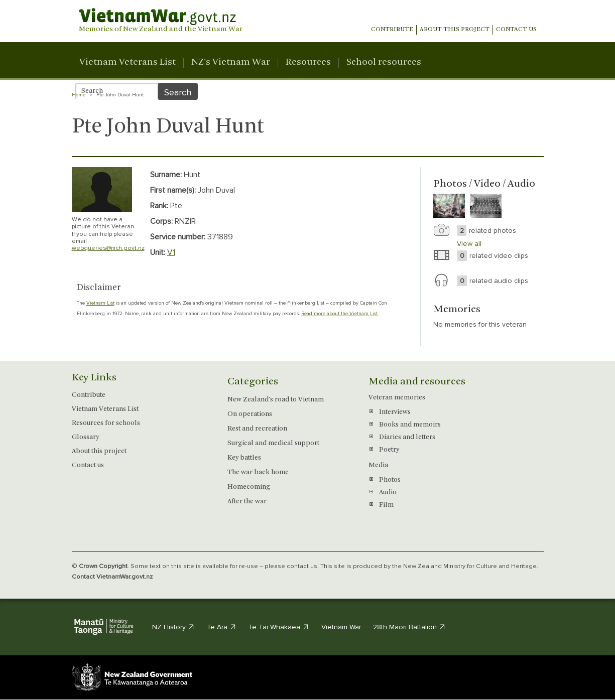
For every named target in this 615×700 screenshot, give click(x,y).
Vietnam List (100, 303)
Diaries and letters (407, 437)
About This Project (455, 30)
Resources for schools (106, 423)
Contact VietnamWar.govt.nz (112, 577)
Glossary (85, 437)
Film (386, 505)
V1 (171, 252)
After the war (247, 502)
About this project (99, 451)
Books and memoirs (410, 425)
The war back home (258, 472)
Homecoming (249, 487)
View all (469, 244)
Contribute (392, 30)
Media (378, 465)
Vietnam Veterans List (128, 63)
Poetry (389, 450)
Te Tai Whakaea (279, 627)
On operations (250, 414)
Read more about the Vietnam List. (340, 314)
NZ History (173, 627)
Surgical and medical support (273, 443)
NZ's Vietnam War (231, 63)
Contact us (516, 30)
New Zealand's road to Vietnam (276, 400)
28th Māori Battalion (409, 627)
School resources (384, 63)
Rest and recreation (257, 429)
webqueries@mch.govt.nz (108, 248)
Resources (308, 63)
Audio (388, 493)
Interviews (395, 412)
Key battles (244, 458)
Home (79, 95)
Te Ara (222, 627)
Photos (390, 480)
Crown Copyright (103, 566)
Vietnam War (341, 627)
